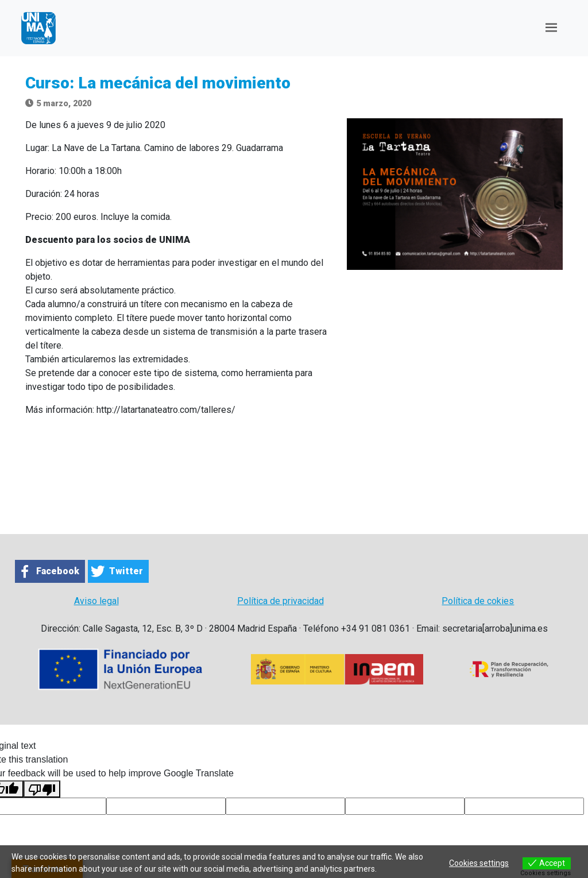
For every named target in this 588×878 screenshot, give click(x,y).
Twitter (126, 571)
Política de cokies (478, 601)
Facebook (58, 571)
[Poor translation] (42, 789)
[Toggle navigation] (551, 28)
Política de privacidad (281, 601)
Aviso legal (96, 601)
